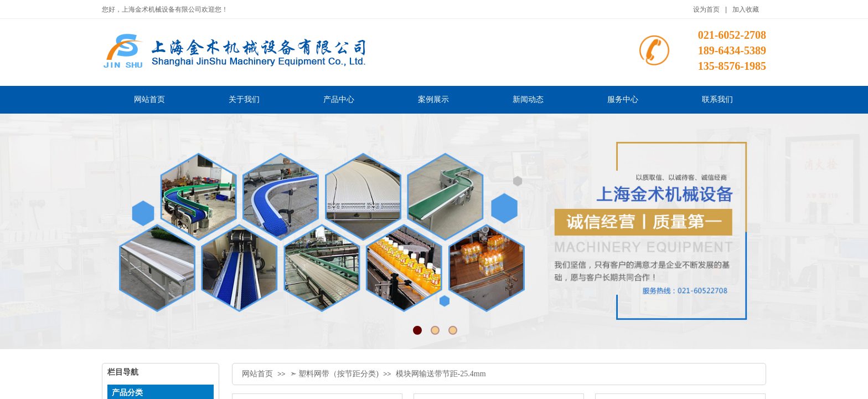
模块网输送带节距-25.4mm (441, 374)
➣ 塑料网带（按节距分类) (334, 374)
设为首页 (706, 9)
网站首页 (257, 374)
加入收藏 (746, 9)
